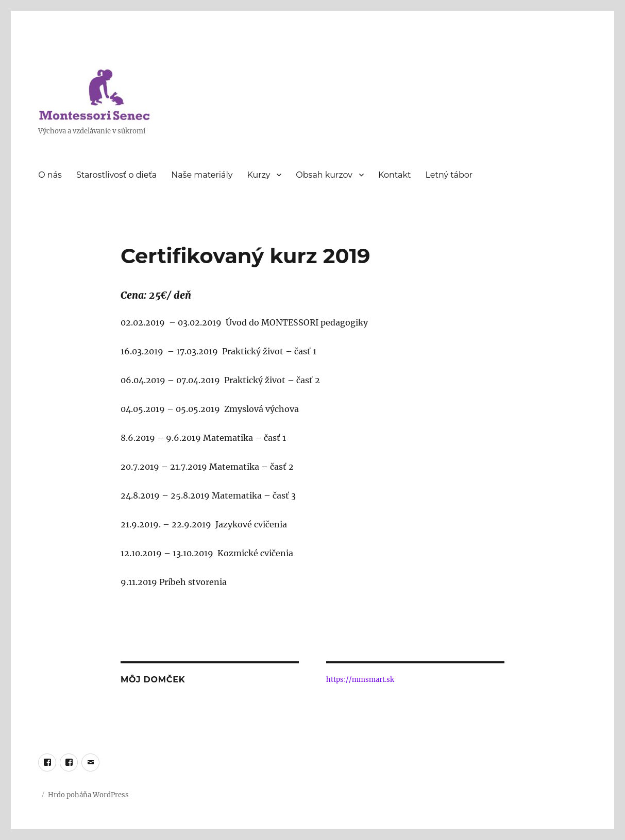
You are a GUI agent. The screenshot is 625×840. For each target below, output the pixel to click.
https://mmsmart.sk (360, 680)
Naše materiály (202, 175)
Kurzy (258, 175)
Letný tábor (449, 175)
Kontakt (395, 175)
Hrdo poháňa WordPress (88, 795)
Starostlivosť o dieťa (116, 175)
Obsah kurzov (324, 175)
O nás (50, 175)
